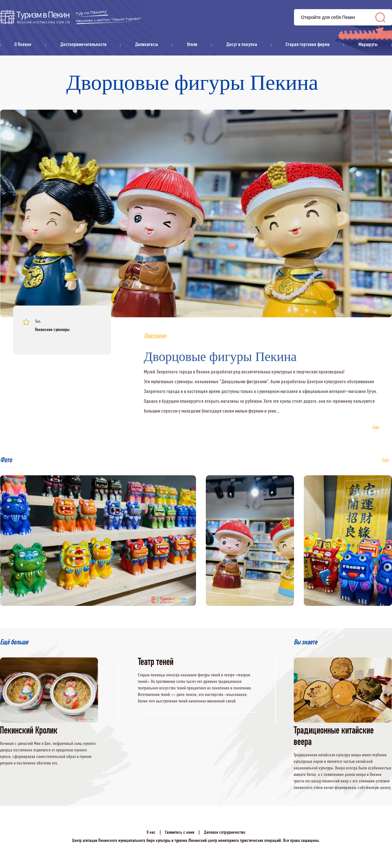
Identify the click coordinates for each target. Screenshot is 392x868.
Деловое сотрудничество (225, 833)
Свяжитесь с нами (180, 833)
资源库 (70, 17)
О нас (151, 833)
